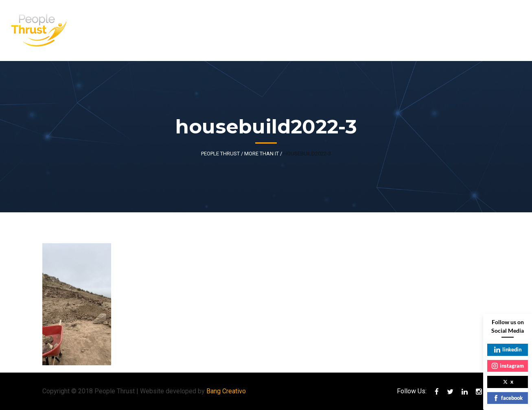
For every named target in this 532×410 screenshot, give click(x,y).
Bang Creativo (226, 391)
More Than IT (262, 154)
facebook (508, 398)
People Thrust (220, 154)
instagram (508, 366)
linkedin (508, 349)
